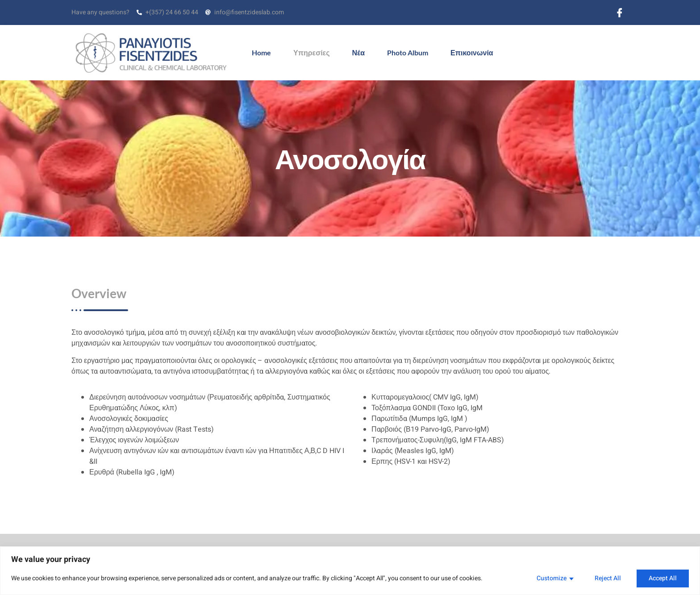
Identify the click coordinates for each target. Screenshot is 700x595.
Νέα (359, 52)
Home (261, 52)
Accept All (663, 578)
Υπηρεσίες (312, 52)
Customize (552, 578)
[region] (350, 571)
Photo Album (408, 52)
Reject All (608, 578)
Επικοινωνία (472, 52)
